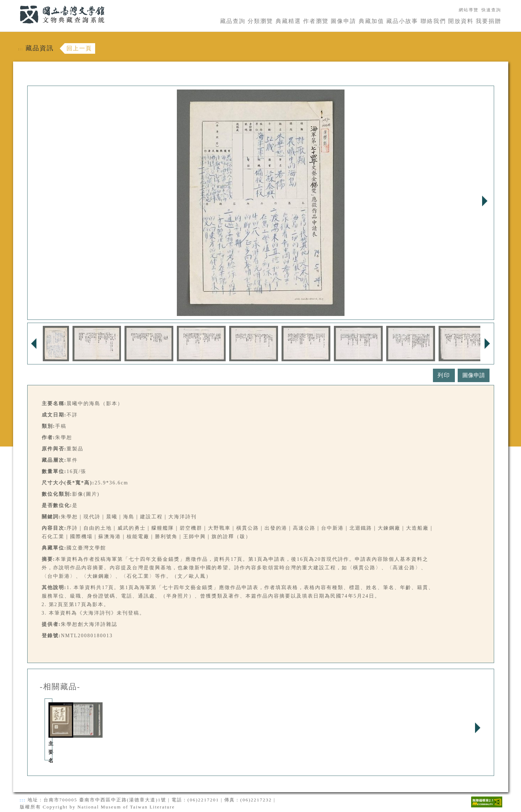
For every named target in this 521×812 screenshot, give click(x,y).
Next (485, 201)
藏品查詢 (233, 21)
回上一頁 (79, 48)
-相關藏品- (60, 687)
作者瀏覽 (316, 21)
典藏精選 (288, 21)
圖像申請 (343, 21)
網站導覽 (469, 10)
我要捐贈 (488, 21)
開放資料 (461, 21)
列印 (444, 375)
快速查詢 (491, 10)
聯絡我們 (433, 21)
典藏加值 (371, 21)
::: (16, 4)
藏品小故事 (402, 21)
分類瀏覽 (260, 21)
